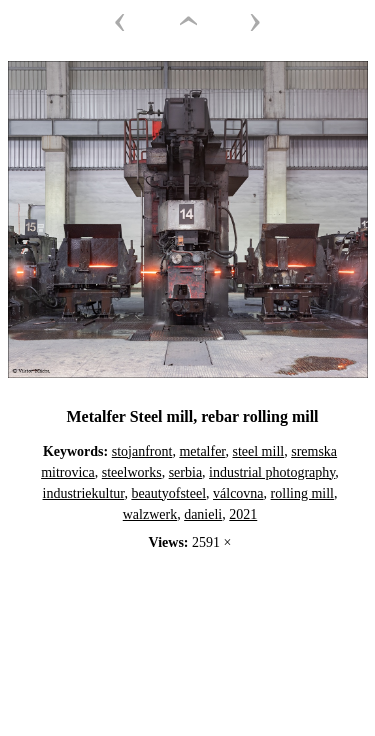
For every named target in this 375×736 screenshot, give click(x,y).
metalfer (202, 451)
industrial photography (272, 472)
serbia (185, 472)
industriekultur (84, 493)
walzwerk (150, 514)
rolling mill (302, 493)
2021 (243, 514)
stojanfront (142, 451)
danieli (203, 514)
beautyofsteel (168, 493)
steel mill (258, 451)
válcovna (238, 493)
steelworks (132, 472)
